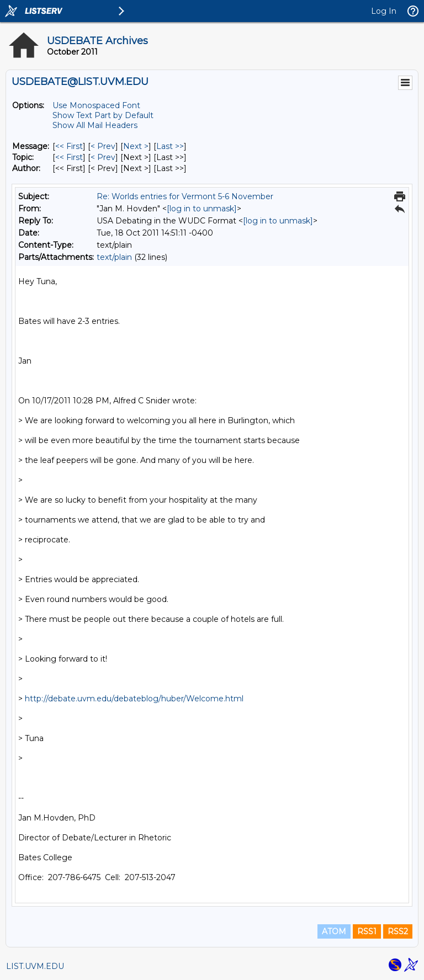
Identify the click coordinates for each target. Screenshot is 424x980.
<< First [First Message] (69, 146)
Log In (384, 11)
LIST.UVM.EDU (35, 966)
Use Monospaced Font (96, 105)
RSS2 (398, 931)
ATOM (334, 931)
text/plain (114, 257)
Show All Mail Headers (95, 125)
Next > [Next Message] (136, 146)
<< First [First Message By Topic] (69, 157)
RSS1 (367, 931)
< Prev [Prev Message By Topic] (103, 157)
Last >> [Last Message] (170, 146)
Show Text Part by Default (103, 115)
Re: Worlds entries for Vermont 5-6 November (185, 196)
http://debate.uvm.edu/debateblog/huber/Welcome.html (134, 699)
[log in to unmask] (202, 209)
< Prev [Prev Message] (103, 146)
